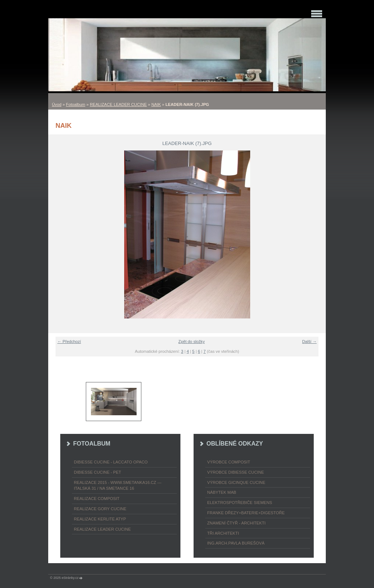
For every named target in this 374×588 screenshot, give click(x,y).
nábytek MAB (222, 492)
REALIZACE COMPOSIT (97, 499)
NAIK (156, 104)
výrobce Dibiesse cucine (235, 472)
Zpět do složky (191, 341)
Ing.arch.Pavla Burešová (236, 543)
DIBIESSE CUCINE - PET (97, 472)
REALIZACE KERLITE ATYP (100, 519)
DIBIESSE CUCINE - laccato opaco (111, 462)
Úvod (57, 104)
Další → (309, 341)
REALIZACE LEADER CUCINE (118, 104)
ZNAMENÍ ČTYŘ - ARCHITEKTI (236, 523)
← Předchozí (69, 341)
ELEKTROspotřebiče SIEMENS (240, 503)
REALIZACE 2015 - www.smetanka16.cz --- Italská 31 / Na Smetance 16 (118, 486)
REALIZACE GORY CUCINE (100, 509)
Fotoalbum (76, 104)
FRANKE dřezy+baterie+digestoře (246, 513)
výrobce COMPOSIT (229, 462)
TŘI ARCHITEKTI (223, 533)
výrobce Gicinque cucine (236, 482)
